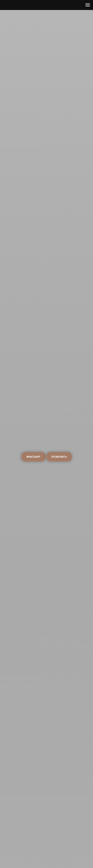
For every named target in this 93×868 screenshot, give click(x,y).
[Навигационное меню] (88, 5)
